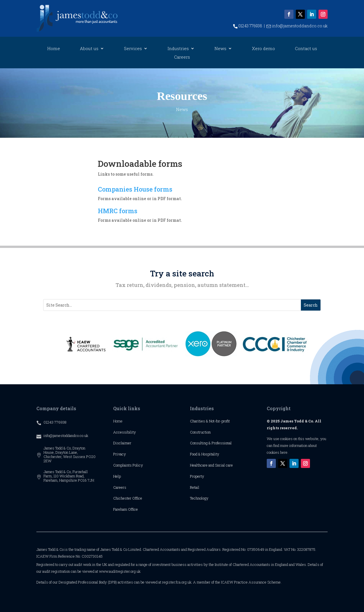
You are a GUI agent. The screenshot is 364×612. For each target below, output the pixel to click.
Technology (199, 498)
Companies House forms (135, 189)
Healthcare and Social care (211, 465)
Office (137, 498)
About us (89, 49)
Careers (182, 57)
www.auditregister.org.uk (120, 571)
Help (117, 476)
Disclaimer (122, 443)
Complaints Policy (128, 465)
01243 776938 (248, 26)
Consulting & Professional (211, 443)
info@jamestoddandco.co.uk (297, 26)
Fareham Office (126, 509)
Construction (200, 432)
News (220, 49)
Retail (195, 487)
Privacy (120, 454)
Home (54, 49)
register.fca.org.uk (177, 582)
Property (197, 476)
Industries (178, 49)
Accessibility (125, 432)
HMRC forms (118, 211)
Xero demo (263, 49)
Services (133, 49)
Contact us (306, 49)
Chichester (123, 498)
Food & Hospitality (205, 454)
